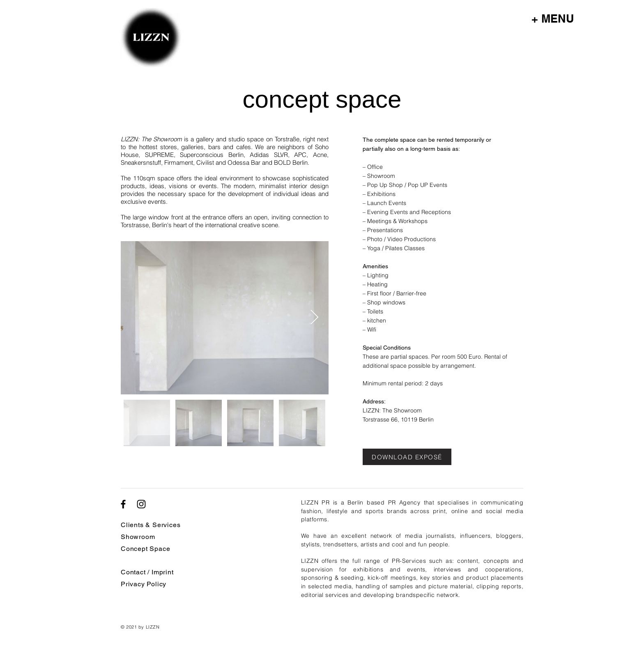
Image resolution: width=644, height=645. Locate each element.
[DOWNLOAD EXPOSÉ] (407, 457)
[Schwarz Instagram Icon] (141, 504)
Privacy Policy (144, 584)
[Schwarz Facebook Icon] (123, 504)
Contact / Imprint (147, 572)
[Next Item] (314, 318)
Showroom (138, 537)
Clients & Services (151, 525)
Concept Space (145, 549)
